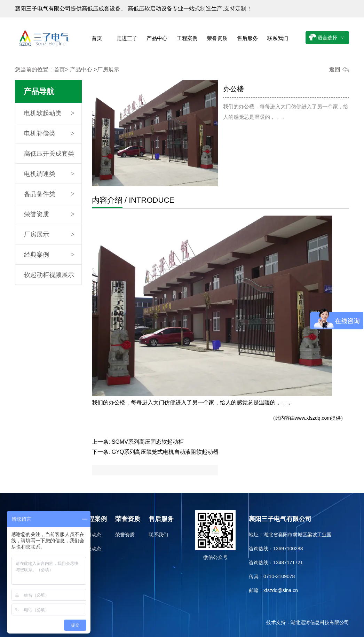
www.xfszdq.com (313, 418)
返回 (335, 69)
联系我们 (278, 38)
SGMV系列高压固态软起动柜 (148, 442)
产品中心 (157, 38)
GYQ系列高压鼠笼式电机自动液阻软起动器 (165, 452)
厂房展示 (37, 234)
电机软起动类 (43, 113)
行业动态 (92, 549)
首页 (97, 38)
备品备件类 (40, 194)
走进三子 (127, 38)
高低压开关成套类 (49, 154)
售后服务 (247, 38)
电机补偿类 (40, 133)
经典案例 (37, 255)
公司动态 (92, 535)
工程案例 (187, 38)
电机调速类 (40, 174)
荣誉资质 (217, 38)
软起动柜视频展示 (49, 275)
